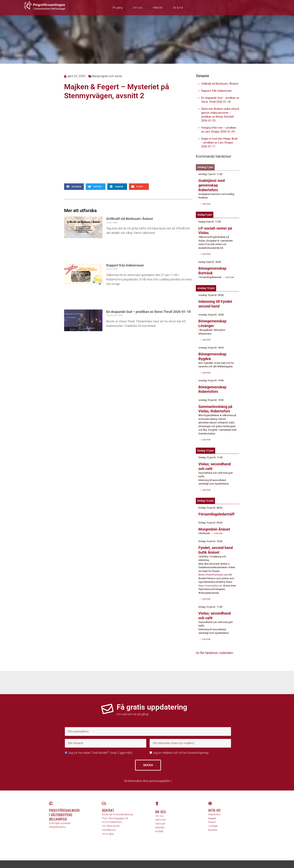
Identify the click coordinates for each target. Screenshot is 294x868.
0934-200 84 (113, 822)
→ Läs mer (204, 203)
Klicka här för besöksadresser (118, 811)
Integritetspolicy (57, 823)
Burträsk (213, 826)
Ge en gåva (108, 830)
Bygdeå (212, 815)
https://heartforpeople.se (213, 571)
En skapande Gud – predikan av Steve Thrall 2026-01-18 (148, 312)
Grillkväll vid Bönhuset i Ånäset (130, 219)
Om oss (138, 8)
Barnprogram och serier (107, 76)
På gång (117, 8)
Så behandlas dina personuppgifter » (148, 777)
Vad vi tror (160, 816)
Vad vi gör (160, 820)
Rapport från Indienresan (125, 265)
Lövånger (213, 822)
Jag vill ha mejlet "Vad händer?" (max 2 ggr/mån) (99, 749)
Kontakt (108, 807)
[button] (74, 187)
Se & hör (178, 8)
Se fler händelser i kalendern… (215, 649)
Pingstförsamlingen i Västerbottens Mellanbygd (64, 811)
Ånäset (212, 819)
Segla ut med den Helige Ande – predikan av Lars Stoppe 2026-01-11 (219, 143)
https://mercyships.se (210, 582)
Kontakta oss (109, 826)
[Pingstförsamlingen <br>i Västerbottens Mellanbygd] (51, 800)
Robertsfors (214, 811)
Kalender (160, 824)
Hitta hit (158, 8)
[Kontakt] (104, 800)
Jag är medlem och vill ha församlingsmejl (179, 749)
